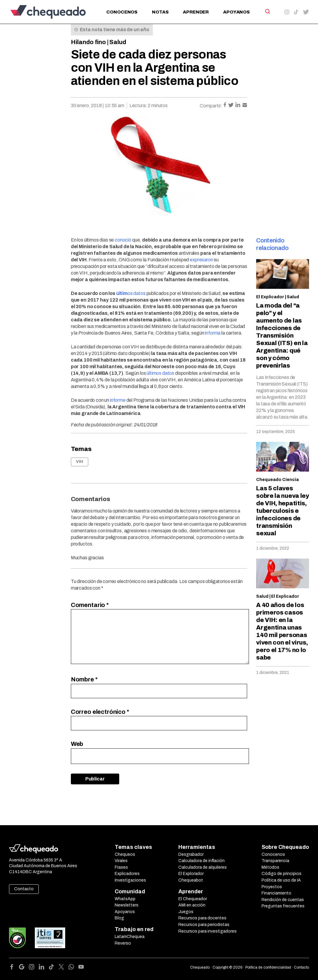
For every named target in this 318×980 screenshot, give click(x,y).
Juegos (186, 912)
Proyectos (272, 887)
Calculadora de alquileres (203, 867)
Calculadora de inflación (201, 861)
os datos (131, 293)
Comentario (90, 605)
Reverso (123, 943)
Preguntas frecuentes (283, 906)
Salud (118, 42)
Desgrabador (191, 854)
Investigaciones (130, 880)
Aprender (196, 12)
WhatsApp (125, 899)
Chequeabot (191, 880)
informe (118, 400)
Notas (160, 12)
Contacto (24, 889)
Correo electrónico (100, 712)
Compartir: (211, 106)
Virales (121, 861)
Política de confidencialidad (268, 967)
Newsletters (127, 905)
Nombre (84, 679)
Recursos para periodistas (204, 925)
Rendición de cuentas (283, 900)
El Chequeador (193, 899)
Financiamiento (276, 893)
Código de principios (282, 874)
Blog (119, 918)
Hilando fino (88, 42)
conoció (123, 240)
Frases (121, 867)
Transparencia (275, 861)
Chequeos (125, 854)
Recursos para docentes (202, 918)
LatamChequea (130, 937)
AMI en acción (192, 905)
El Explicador (270, 297)
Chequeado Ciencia (277, 480)
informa (213, 333)
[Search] (267, 11)
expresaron (201, 260)
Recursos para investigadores (207, 931)
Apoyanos (236, 12)
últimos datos (160, 373)
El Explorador (191, 874)
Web (77, 744)
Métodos (270, 867)
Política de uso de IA (281, 880)
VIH (80, 462)
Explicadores (127, 874)
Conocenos (122, 12)
